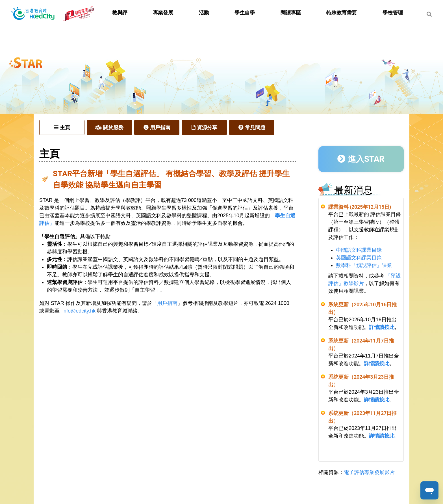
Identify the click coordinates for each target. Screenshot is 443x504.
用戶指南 (167, 303)
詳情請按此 (382, 327)
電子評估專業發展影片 (369, 472)
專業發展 (163, 13)
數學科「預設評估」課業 (364, 265)
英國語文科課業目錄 (359, 258)
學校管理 (393, 13)
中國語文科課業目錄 (359, 250)
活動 (204, 13)
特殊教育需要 (342, 13)
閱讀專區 (291, 13)
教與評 (120, 13)
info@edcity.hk (79, 311)
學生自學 (245, 13)
